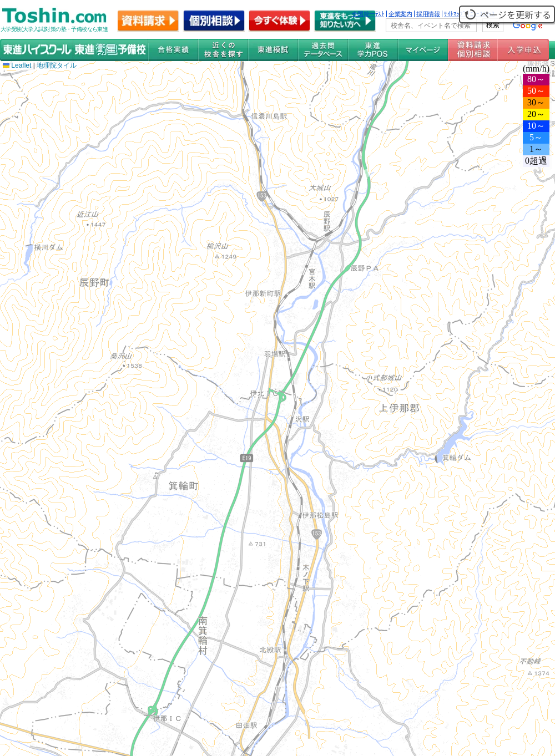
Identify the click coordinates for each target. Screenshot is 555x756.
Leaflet (17, 65)
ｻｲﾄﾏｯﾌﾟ (455, 14)
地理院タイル (57, 65)
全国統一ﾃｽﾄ (368, 14)
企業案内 (400, 14)
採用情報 (428, 14)
